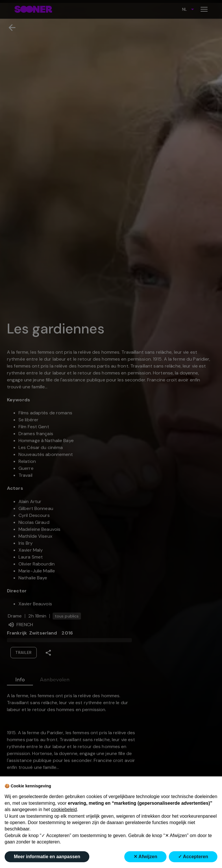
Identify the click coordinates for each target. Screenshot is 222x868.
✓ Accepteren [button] (193, 857)
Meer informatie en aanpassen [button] (47, 857)
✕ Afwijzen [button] (145, 857)
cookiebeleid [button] (64, 809)
